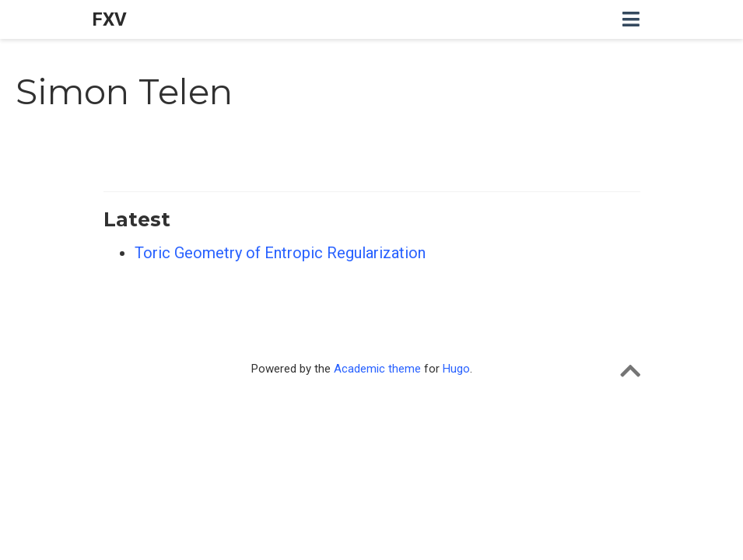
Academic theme (377, 369)
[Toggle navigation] (631, 19)
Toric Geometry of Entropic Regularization (280, 253)
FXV (109, 19)
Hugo (456, 369)
